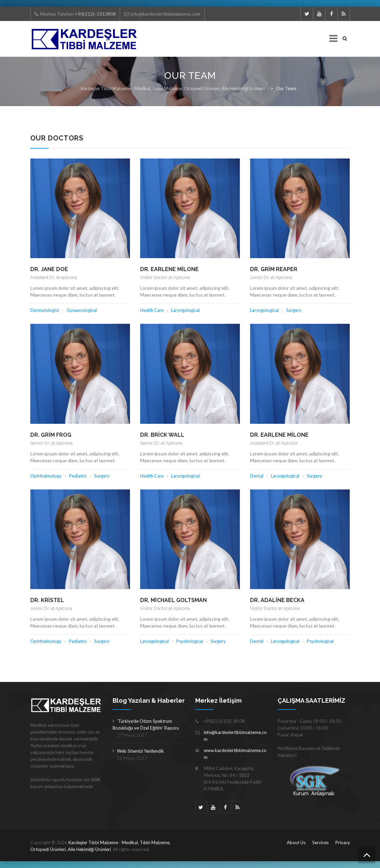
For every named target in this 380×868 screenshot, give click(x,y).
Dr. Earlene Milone (169, 269)
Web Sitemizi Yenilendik (141, 751)
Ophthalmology (46, 476)
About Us (296, 842)
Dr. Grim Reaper (274, 269)
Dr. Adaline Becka (277, 600)
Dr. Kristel (47, 600)
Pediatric (78, 476)
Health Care (152, 310)
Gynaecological (82, 310)
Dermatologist (45, 310)
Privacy (343, 842)
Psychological (190, 641)
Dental (257, 476)
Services (320, 842)
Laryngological (185, 310)
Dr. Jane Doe (49, 269)
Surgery (294, 310)
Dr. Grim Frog (51, 435)
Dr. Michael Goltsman (174, 600)
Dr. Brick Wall (162, 435)
